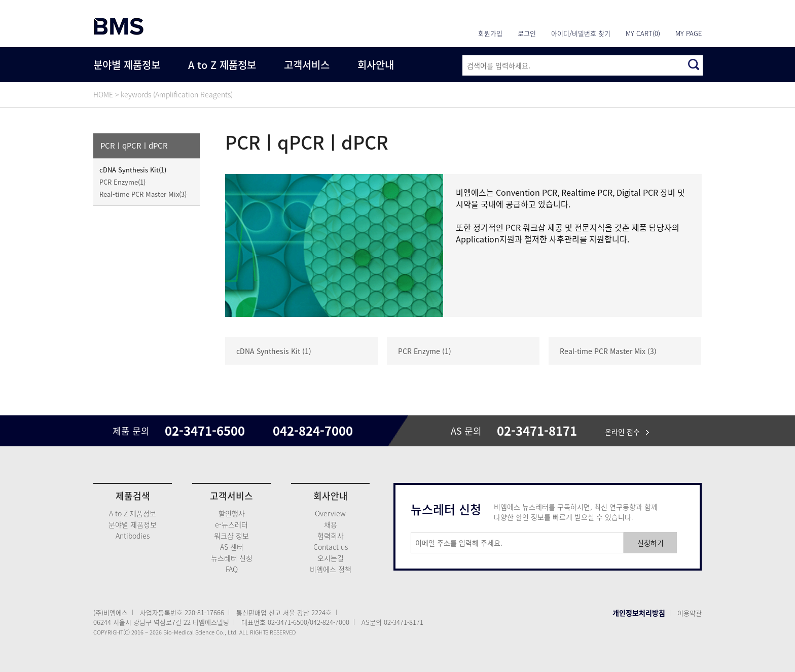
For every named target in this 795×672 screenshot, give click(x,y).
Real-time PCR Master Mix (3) (608, 351)
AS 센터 (232, 547)
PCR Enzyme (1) (425, 351)
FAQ (232, 569)
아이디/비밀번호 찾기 (581, 33)
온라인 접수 (627, 432)
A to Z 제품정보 (222, 65)
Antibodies (133, 536)
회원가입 (490, 33)
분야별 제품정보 (127, 65)
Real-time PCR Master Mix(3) (143, 194)
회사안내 (376, 65)
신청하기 (651, 543)
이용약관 (690, 613)
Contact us (331, 547)
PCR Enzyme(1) (122, 182)
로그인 (527, 33)
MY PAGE (689, 33)
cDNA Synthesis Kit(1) (133, 170)
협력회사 (331, 536)
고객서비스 (307, 65)
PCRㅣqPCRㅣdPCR (134, 146)
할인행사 (232, 513)
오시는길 (331, 558)
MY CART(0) (643, 33)
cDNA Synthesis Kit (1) (274, 351)
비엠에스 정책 (331, 569)
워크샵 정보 (231, 536)
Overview (330, 513)
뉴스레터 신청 (232, 558)
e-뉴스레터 (231, 524)
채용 (331, 524)
